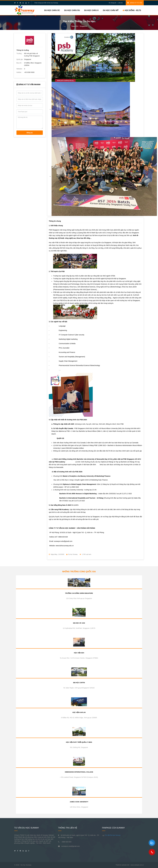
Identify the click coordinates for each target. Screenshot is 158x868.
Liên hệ (120, 3)
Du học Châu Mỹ (111, 10)
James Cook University (79, 802)
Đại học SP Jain (79, 623)
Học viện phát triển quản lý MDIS (79, 742)
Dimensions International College (79, 772)
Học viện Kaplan (79, 712)
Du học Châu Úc (52, 10)
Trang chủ (75, 26)
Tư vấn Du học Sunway (113, 835)
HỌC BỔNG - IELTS (132, 10)
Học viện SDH (79, 653)
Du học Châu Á (91, 10)
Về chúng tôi (112, 3)
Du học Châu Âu (72, 10)
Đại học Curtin (79, 683)
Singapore (83, 26)
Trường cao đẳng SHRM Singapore (79, 593)
